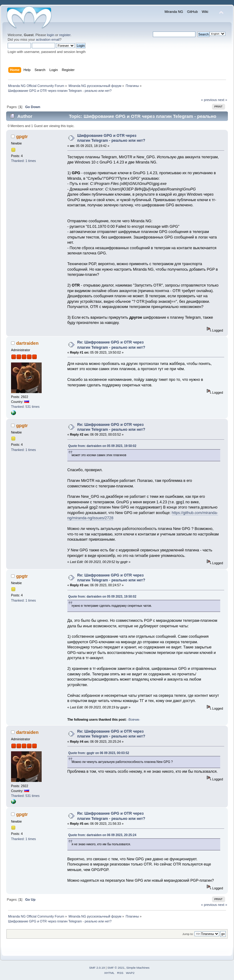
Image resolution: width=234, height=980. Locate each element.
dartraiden (27, 343)
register (65, 35)
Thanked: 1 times (23, 161)
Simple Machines (138, 968)
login (51, 35)
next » (223, 100)
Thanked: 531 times (25, 407)
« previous (209, 100)
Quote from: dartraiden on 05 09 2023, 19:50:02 (102, 446)
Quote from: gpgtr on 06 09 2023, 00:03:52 (99, 753)
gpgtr (22, 136)
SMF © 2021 (116, 968)
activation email (48, 39)
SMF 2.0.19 (97, 968)
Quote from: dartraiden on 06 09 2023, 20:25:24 (102, 835)
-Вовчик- (134, 719)
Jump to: (188, 934)
